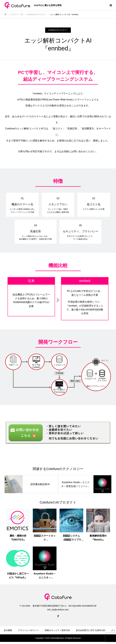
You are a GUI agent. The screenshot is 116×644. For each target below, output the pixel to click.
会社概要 (8, 630)
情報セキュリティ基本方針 (57, 630)
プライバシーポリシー (28, 630)
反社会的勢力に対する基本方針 (91, 630)
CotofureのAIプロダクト (58, 30)
